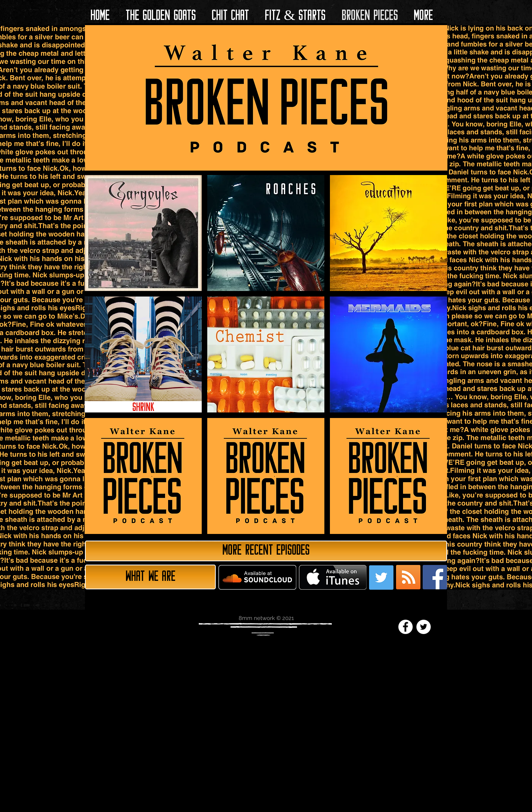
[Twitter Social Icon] (381, 578)
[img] (143, 476)
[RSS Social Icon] (408, 577)
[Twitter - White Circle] (424, 627)
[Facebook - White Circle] (405, 627)
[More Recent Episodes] (266, 551)
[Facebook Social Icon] (435, 577)
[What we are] (150, 577)
